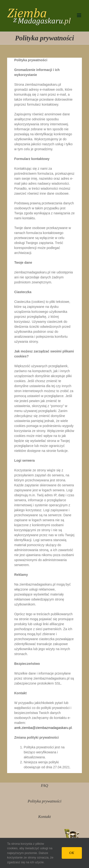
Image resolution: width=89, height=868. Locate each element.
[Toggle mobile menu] (79, 15)
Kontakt (44, 817)
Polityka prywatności (44, 801)
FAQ (44, 786)
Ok (72, 853)
